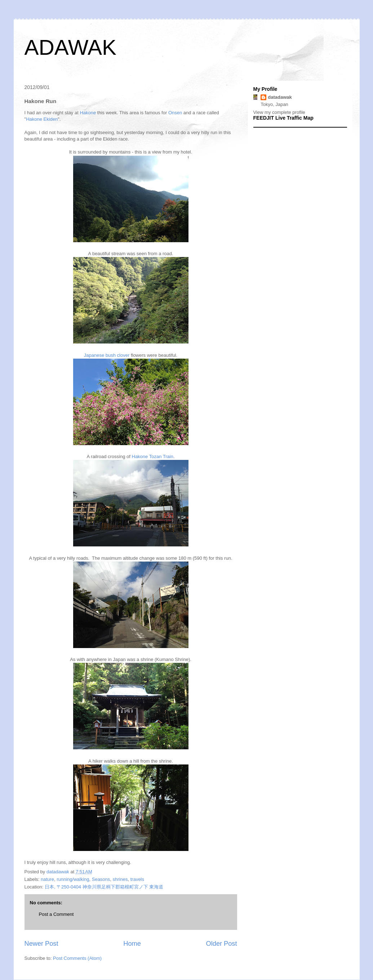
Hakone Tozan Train (153, 456)
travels (137, 879)
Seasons (101, 879)
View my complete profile (279, 112)
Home (132, 944)
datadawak (280, 97)
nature (47, 879)
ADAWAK (71, 47)
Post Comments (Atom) (77, 958)
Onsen (175, 113)
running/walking (73, 879)
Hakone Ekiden (42, 119)
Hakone (88, 113)
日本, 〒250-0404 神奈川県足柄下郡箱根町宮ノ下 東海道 (104, 887)
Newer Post (41, 944)
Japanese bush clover (107, 355)
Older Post (222, 944)
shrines (120, 879)
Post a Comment (56, 914)
